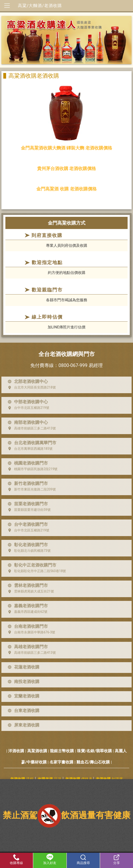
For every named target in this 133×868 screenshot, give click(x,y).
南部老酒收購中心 (27, 422)
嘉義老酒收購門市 (27, 606)
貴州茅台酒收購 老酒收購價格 (67, 169)
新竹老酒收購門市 (27, 483)
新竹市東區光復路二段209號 (31, 490)
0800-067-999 (73, 365)
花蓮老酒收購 (23, 667)
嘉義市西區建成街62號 (27, 612)
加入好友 (50, 859)
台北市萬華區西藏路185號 (29, 449)
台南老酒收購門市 (27, 626)
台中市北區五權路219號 (27, 408)
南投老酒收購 (23, 682)
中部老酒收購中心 (27, 402)
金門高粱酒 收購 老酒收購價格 (66, 189)
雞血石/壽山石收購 (93, 762)
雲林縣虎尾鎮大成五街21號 (30, 592)
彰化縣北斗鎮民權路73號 (28, 551)
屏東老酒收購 (23, 725)
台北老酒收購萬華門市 (31, 443)
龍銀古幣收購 (62, 751)
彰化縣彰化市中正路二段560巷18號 (36, 571)
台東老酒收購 (23, 711)
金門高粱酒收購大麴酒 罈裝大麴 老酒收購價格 (67, 148)
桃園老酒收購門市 (27, 463)
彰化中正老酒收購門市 (31, 565)
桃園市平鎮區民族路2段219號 (32, 469)
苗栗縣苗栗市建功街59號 (28, 510)
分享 (117, 859)
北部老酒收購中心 (27, 381)
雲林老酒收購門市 (27, 585)
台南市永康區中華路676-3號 (30, 632)
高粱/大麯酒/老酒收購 (40, 5)
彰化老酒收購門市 (27, 545)
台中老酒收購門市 (27, 524)
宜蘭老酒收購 (23, 696)
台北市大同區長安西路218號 (31, 388)
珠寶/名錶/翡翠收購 (94, 751)
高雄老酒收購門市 (27, 647)
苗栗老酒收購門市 (27, 504)
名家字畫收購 (61, 762)
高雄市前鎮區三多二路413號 (31, 428)
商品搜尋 (83, 859)
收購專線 (16, 859)
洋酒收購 (16, 751)
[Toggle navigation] (7, 6)
